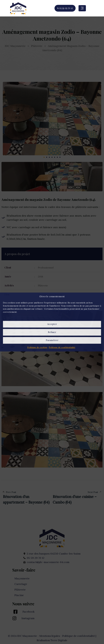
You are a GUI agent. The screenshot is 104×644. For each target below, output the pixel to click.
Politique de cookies (37, 347)
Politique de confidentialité (62, 347)
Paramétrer (52, 340)
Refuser (52, 332)
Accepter (52, 324)
